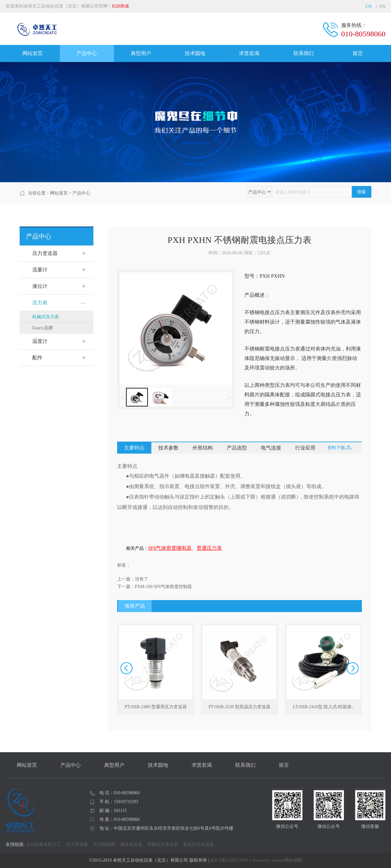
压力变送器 (45, 253)
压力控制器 (104, 844)
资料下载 (339, 447)
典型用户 (141, 53)
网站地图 (293, 860)
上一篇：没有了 (133, 579)
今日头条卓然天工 (43, 844)
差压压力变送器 (199, 844)
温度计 (40, 341)
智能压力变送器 (163, 844)
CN (368, 7)
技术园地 (195, 53)
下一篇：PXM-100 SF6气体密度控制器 (155, 587)
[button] (353, 668)
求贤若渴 (249, 53)
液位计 (40, 286)
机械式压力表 (46, 317)
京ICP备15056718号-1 (231, 860)
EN (383, 7)
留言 (358, 53)
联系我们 (304, 53)
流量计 (40, 270)
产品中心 (87, 53)
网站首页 (33, 53)
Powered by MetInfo (268, 860)
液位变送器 (131, 844)
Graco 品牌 (43, 328)
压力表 (40, 303)
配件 (37, 358)
